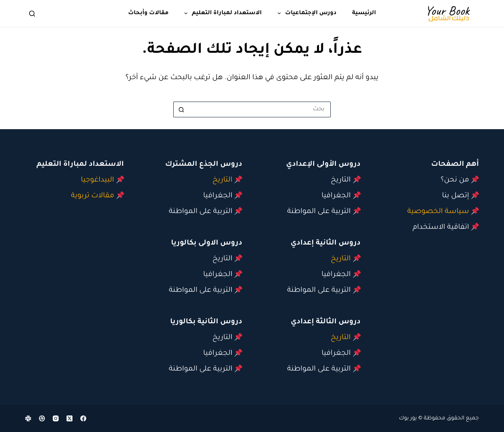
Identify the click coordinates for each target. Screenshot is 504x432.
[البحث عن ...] (260, 109)
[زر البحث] (181, 109)
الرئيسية (364, 13)
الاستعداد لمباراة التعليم (221, 13)
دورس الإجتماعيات (306, 13)
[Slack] (28, 418)
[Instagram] (56, 418)
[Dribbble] (42, 418)
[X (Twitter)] (69, 418)
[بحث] (32, 14)
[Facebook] (83, 418)
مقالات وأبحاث (148, 13)
